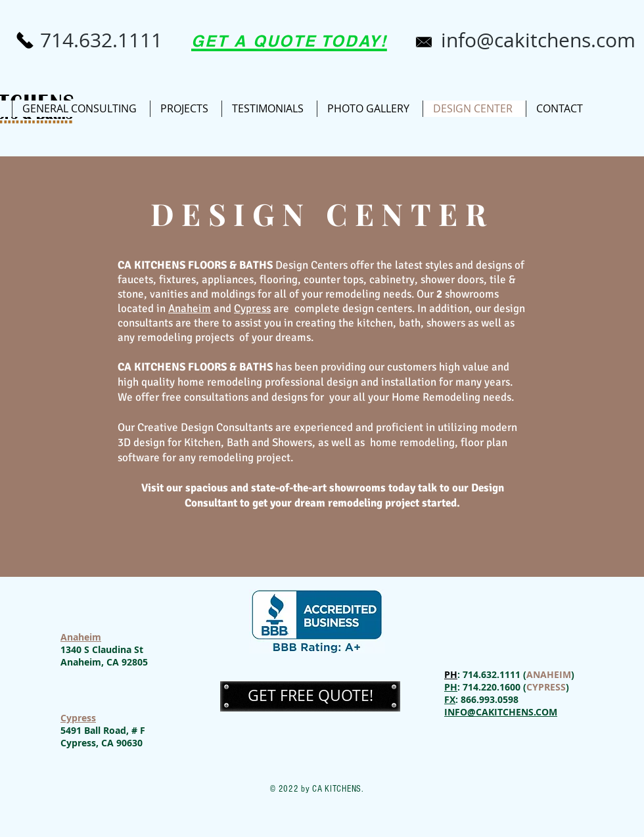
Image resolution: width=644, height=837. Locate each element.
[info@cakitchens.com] (538, 40)
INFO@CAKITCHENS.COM (501, 712)
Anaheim (81, 637)
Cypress (78, 718)
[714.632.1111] (101, 40)
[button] (310, 696)
